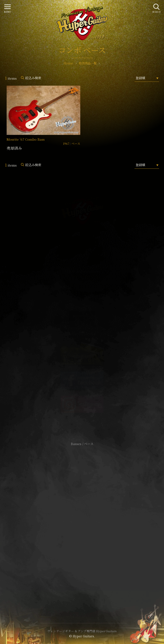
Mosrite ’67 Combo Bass (26, 139)
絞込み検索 (33, 78)
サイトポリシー (82, 516)
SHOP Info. (82, 316)
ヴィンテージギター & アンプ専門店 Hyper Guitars (82, 631)
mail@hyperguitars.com (88, 303)
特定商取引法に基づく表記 (82, 522)
